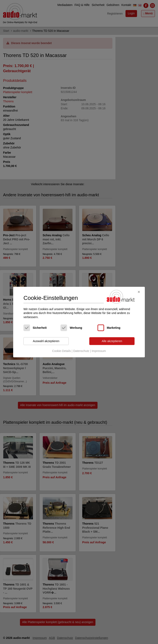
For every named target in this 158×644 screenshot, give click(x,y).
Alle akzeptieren (112, 341)
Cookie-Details (61, 351)
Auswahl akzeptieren (46, 341)
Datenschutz (81, 351)
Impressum (99, 351)
